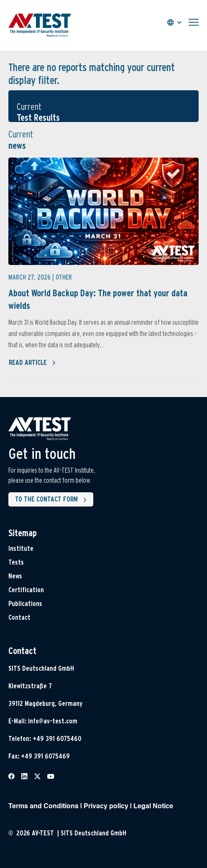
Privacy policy (106, 807)
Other (64, 277)
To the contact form (52, 500)
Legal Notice (153, 807)
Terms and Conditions (43, 807)
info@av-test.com (53, 721)
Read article (32, 363)
